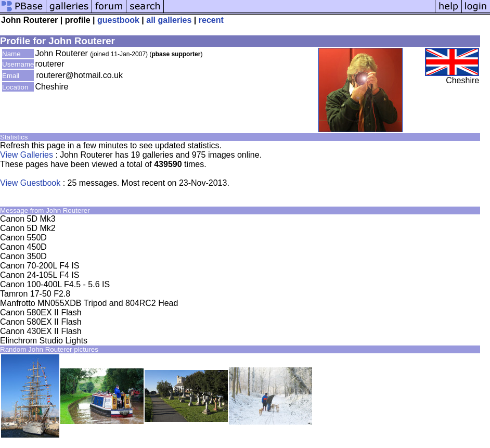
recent (211, 20)
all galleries (169, 20)
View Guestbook (30, 183)
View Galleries (27, 155)
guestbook (118, 20)
